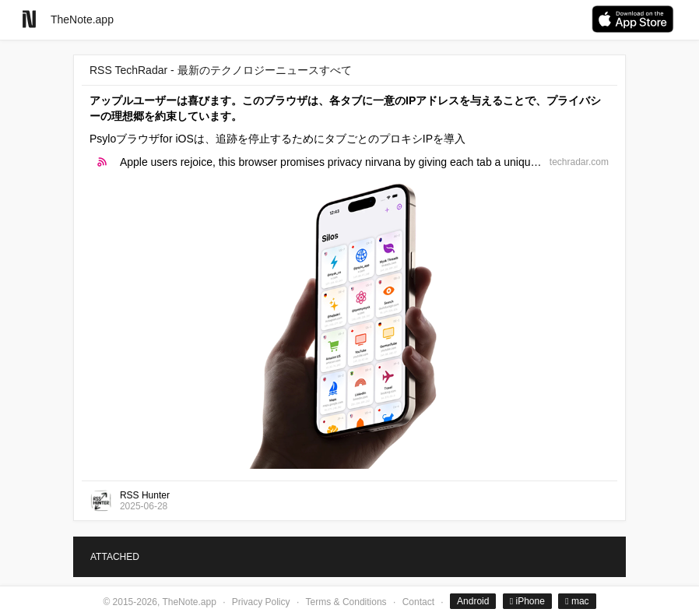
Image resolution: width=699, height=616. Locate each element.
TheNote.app (82, 19)
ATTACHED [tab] (115, 557)
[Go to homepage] (29, 19)
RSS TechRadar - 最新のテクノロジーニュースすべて (221, 70)
